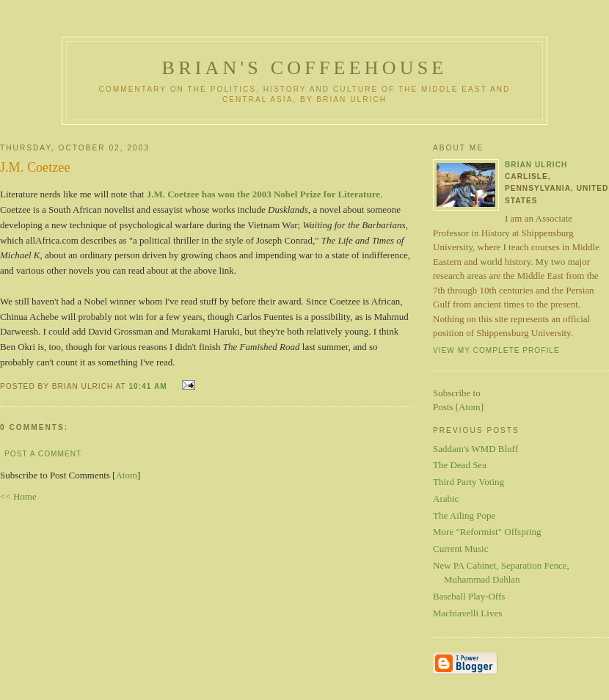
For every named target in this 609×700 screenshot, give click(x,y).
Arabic (446, 499)
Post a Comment (43, 454)
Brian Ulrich (536, 165)
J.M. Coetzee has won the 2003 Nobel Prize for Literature (263, 194)
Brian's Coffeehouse (305, 68)
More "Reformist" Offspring (487, 532)
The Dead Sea (460, 465)
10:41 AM (149, 386)
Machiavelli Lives (467, 613)
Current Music (460, 548)
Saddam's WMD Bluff (475, 449)
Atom (126, 475)
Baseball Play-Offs (469, 596)
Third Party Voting (468, 482)
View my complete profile (496, 350)
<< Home (18, 496)
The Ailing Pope (464, 515)
